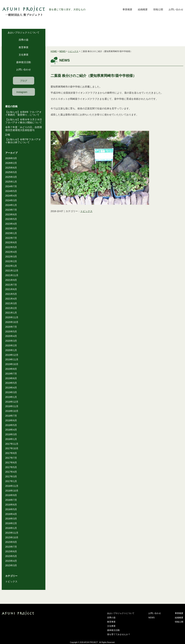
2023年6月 (11, 214)
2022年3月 (11, 257)
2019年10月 (12, 364)
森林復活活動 (24, 62)
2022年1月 (11, 266)
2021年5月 (11, 294)
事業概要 (127, 9)
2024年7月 (11, 186)
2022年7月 (11, 238)
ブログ (24, 81)
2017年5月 (11, 467)
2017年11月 (12, 444)
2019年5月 (11, 383)
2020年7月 (11, 327)
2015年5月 (11, 556)
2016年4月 (11, 514)
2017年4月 (11, 472)
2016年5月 (11, 509)
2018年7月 (11, 416)
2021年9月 (11, 280)
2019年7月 (11, 374)
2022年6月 (11, 242)
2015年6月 (11, 551)
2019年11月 (12, 359)
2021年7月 (11, 285)
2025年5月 (11, 172)
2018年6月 (11, 420)
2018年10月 (12, 411)
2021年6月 (11, 289)
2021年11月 (12, 275)
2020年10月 (12, 322)
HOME (54, 51)
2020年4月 (11, 336)
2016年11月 (12, 486)
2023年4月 (11, 224)
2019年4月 (11, 388)
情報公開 (158, 9)
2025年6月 (11, 168)
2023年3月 (11, 228)
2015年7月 (11, 547)
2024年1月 (11, 205)
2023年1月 (11, 233)
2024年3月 (11, 200)
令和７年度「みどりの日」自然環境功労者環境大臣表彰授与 (24, 129)
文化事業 (24, 55)
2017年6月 (11, 463)
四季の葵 (24, 40)
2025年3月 (11, 177)
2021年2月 (11, 308)
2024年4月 (11, 196)
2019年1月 (11, 397)
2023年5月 (11, 219)
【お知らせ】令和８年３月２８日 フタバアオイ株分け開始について (25, 121)
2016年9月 (11, 495)
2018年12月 (12, 402)
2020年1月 (11, 350)
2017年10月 (12, 448)
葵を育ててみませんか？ (119, 634)
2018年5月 (11, 425)
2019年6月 (11, 378)
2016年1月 (11, 528)
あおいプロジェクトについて (24, 32)
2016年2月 (11, 523)
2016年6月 (11, 505)
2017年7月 (11, 458)
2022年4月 (11, 252)
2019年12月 (12, 355)
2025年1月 (11, 182)
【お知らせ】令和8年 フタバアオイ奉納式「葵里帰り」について (23, 113)
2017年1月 (11, 481)
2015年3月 (11, 565)
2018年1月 (11, 439)
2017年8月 (11, 453)
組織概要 (143, 9)
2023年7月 (11, 210)
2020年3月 (11, 341)
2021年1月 (11, 313)
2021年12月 (12, 271)
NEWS (62, 51)
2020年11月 (12, 317)
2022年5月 (11, 247)
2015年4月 (11, 561)
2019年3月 (11, 392)
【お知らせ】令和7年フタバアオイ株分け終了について (23, 141)
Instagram (22, 92)
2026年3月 (11, 158)
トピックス (11, 581)
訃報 (8, 135)
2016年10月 (12, 491)
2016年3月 (11, 519)
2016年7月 (11, 500)
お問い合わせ (176, 9)
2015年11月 (12, 533)
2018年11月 (12, 406)
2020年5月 (11, 332)
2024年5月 (11, 191)
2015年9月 (11, 542)
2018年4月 (11, 430)
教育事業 (24, 47)
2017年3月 (11, 476)
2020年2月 (11, 345)
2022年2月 (11, 261)
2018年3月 (11, 434)
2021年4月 (11, 299)
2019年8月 (11, 369)
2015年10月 (12, 537)
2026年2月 (11, 163)
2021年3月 (11, 303)
